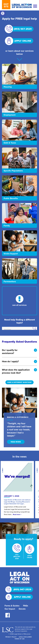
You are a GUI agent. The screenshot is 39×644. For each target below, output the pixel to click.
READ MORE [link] (16, 442)
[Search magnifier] (36, 328)
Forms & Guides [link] (12, 606)
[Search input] (19, 329)
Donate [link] (22, 609)
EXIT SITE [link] (6, 5)
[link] (3, 13)
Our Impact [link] (10, 609)
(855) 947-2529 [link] (20, 29)
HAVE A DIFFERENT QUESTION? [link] (19, 382)
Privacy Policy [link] (11, 637)
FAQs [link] (26, 606)
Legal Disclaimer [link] (25, 637)
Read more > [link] (17, 515)
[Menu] (35, 6)
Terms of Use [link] (20, 639)
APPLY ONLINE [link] (20, 41)
